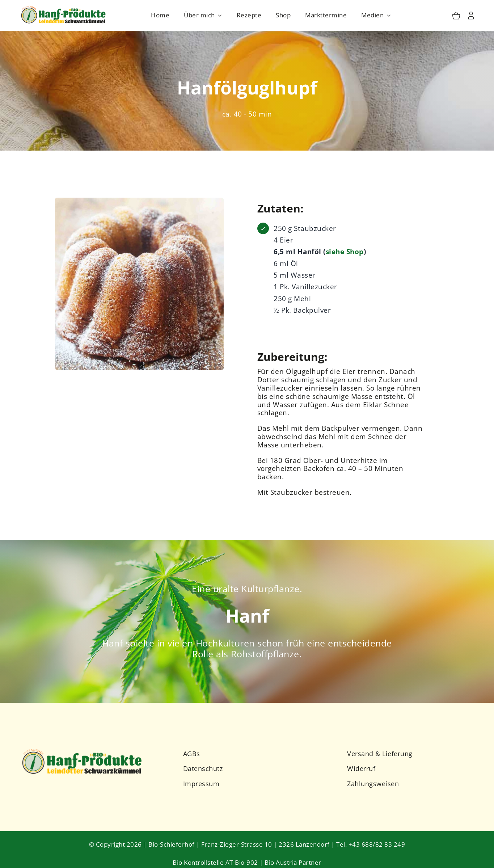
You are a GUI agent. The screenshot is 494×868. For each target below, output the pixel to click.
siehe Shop (345, 252)
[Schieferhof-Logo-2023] (64, 7)
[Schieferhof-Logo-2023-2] (83, 750)
